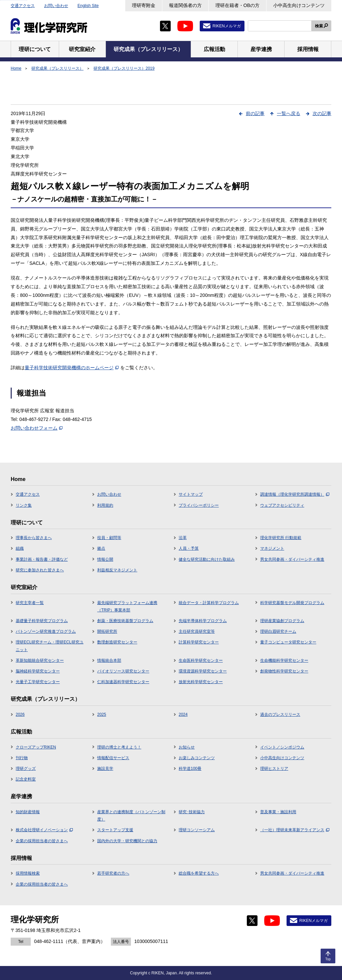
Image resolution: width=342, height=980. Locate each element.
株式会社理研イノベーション (44, 830)
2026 (20, 714)
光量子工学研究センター (38, 682)
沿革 (183, 538)
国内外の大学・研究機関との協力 (127, 841)
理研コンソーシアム (197, 830)
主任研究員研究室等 (197, 631)
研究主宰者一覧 (30, 603)
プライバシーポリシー (199, 505)
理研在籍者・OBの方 (237, 5)
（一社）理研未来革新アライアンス (295, 830)
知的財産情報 (28, 812)
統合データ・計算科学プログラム (209, 603)
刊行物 (22, 758)
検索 (319, 26)
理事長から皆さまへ (34, 538)
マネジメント (272, 548)
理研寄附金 (144, 5)
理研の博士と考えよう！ (119, 747)
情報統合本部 (109, 660)
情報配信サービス (113, 758)
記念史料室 (26, 779)
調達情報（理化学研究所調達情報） (295, 494)
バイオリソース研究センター (123, 671)
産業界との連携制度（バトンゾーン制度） (131, 816)
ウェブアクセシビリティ (282, 505)
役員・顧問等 (109, 538)
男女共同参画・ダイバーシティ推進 (292, 559)
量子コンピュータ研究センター (288, 642)
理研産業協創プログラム (282, 621)
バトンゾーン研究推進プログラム (46, 631)
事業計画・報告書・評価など (42, 559)
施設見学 (105, 769)
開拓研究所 (107, 631)
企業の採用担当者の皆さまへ (42, 841)
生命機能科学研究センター (284, 660)
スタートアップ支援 (115, 830)
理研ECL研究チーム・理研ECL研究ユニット (50, 646)
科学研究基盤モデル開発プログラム (292, 603)
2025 (102, 714)
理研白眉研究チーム (278, 631)
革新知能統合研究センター (40, 660)
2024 (183, 714)
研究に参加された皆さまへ (40, 570)
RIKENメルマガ (227, 26)
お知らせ (187, 747)
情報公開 (105, 559)
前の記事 (255, 113)
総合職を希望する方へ (199, 873)
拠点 (101, 548)
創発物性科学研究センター (284, 671)
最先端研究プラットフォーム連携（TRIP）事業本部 (127, 606)
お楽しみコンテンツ (197, 758)
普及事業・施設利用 (278, 812)
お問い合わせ (56, 6)
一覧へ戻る (289, 113)
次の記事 (322, 113)
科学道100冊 (190, 769)
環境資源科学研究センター (203, 671)
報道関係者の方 (185, 5)
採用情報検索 (28, 873)
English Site (88, 6)
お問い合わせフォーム (37, 428)
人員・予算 (189, 548)
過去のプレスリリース (280, 714)
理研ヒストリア (274, 769)
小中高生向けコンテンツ (299, 5)
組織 (20, 548)
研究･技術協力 (192, 812)
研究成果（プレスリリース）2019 (124, 68)
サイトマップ (191, 494)
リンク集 (24, 505)
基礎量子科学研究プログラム (42, 621)
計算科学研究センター (199, 642)
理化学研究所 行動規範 (281, 538)
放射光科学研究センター (201, 682)
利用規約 (105, 505)
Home (16, 68)
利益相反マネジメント (117, 570)
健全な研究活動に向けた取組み (207, 559)
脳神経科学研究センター (38, 671)
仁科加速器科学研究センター (123, 682)
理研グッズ (26, 769)
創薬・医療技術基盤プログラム (125, 621)
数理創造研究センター (117, 642)
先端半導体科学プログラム (203, 621)
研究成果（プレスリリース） (57, 68)
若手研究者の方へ (113, 873)
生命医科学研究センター (201, 660)
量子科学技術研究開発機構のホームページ (72, 368)
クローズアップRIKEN (36, 747)
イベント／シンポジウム (282, 747)
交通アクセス (23, 6)
